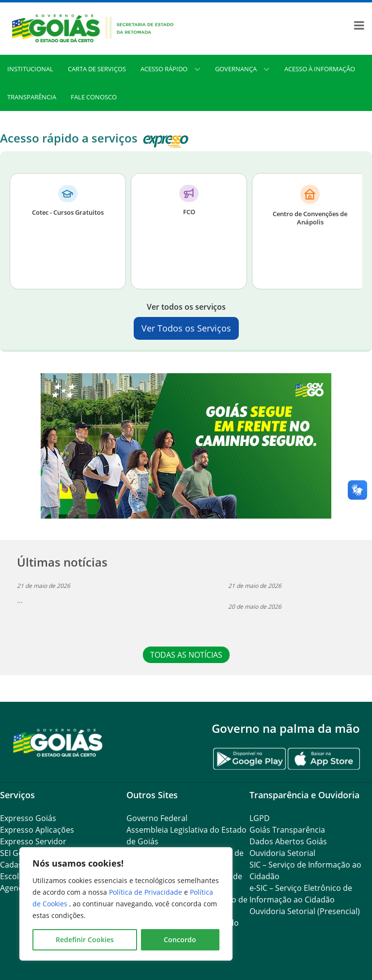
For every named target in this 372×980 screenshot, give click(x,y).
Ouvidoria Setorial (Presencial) (305, 911)
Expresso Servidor (33, 841)
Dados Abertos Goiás (288, 841)
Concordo (180, 940)
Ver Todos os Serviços (186, 328)
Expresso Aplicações (37, 830)
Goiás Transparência (287, 830)
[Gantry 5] (58, 742)
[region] (126, 904)
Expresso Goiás (28, 818)
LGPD (260, 818)
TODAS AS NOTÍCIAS (186, 655)
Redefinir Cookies (85, 940)
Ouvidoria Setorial (282, 853)
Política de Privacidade (147, 892)
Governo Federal (157, 818)
